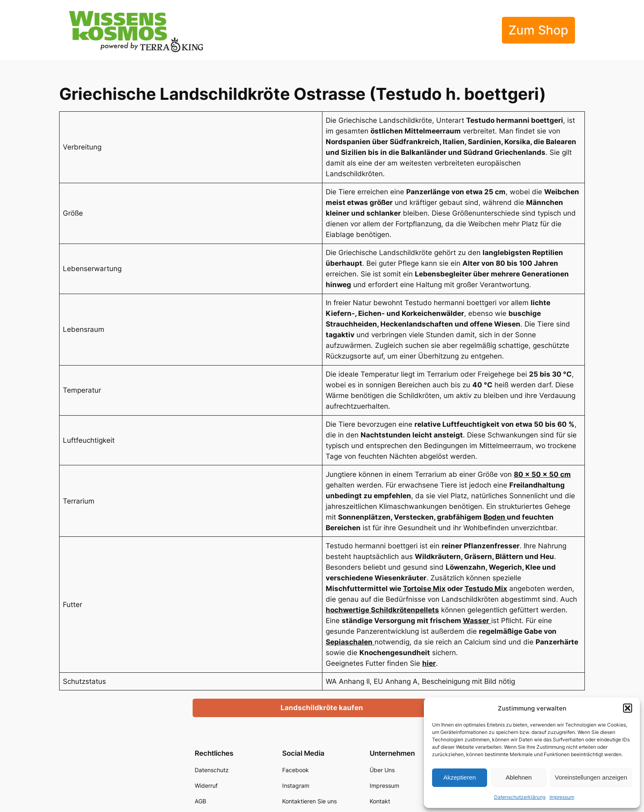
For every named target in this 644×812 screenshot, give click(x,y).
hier (429, 663)
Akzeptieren (459, 777)
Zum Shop (538, 30)
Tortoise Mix (424, 589)
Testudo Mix (486, 589)
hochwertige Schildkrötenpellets (382, 610)
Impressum (562, 797)
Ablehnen (519, 777)
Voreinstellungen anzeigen (591, 777)
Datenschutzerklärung (520, 797)
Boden (495, 517)
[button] (628, 708)
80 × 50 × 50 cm (542, 474)
